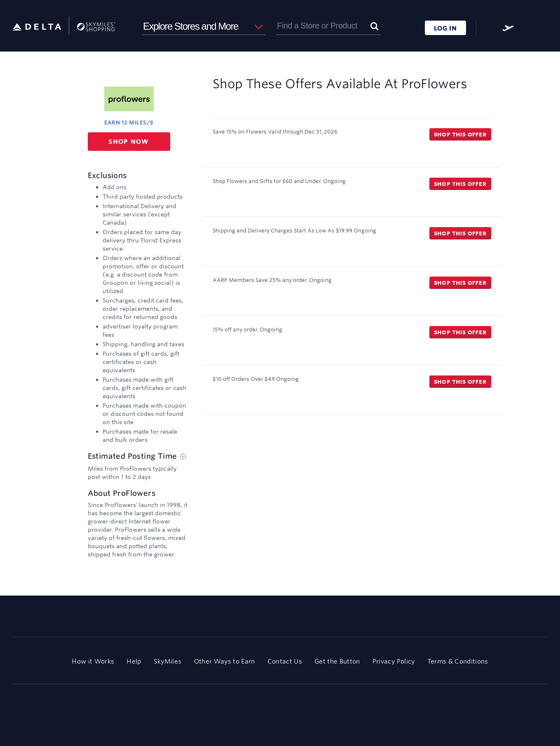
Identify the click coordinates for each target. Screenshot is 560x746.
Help (134, 661)
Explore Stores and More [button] (191, 26)
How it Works (93, 661)
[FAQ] (489, 28)
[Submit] (375, 26)
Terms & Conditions (458, 661)
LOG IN (445, 28)
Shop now (129, 142)
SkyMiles (168, 661)
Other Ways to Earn (225, 661)
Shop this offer (460, 134)
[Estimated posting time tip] (183, 457)
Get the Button (337, 661)
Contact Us (285, 661)
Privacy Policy (394, 661)
